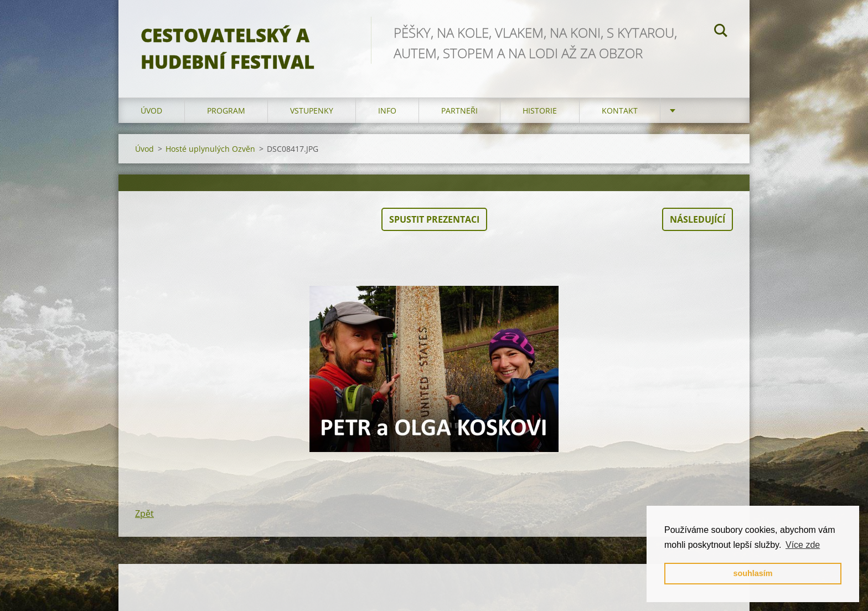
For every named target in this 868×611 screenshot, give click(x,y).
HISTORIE (540, 111)
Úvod (151, 111)
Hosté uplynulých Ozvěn (210, 149)
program (226, 111)
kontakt (620, 111)
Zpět (144, 514)
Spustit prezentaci (434, 219)
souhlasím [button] (753, 573)
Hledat (721, 32)
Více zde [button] (803, 545)
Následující (697, 219)
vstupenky (312, 111)
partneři (459, 111)
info (387, 111)
